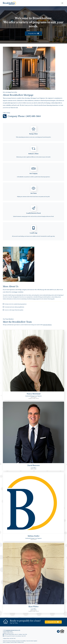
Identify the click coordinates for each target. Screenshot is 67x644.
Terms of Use (5, 641)
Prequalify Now (33, 33)
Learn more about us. (47, 325)
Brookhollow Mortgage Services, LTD (13, 630)
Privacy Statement (12, 641)
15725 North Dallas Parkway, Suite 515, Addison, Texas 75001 (15, 634)
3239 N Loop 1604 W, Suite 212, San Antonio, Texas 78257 (14, 636)
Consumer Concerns (10, 642)
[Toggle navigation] (62, 3)
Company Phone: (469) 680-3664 (24, 116)
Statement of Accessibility (21, 641)
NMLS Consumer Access (19, 642)
